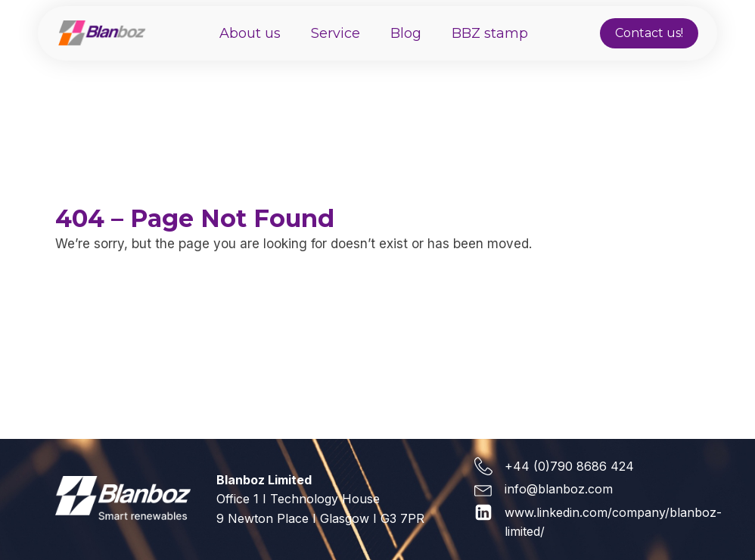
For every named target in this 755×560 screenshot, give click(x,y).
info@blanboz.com (559, 489)
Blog (406, 33)
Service (336, 33)
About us (250, 33)
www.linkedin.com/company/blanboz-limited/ (613, 522)
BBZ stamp (490, 33)
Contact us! (649, 33)
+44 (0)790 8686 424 (569, 466)
